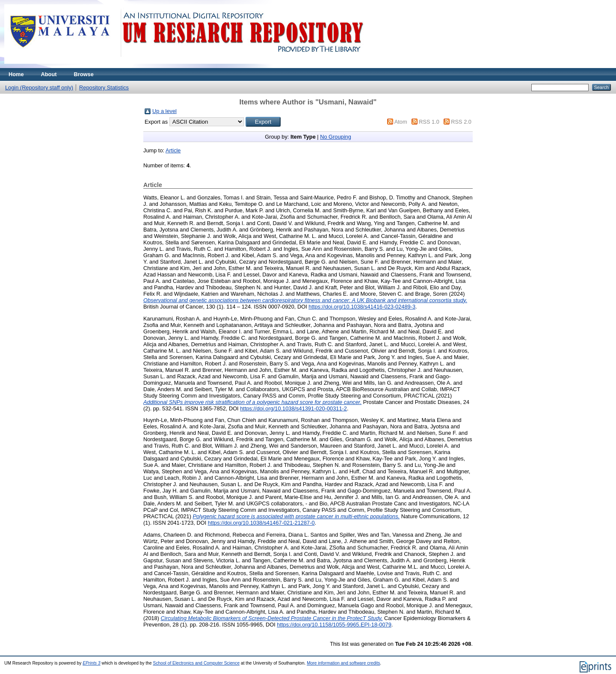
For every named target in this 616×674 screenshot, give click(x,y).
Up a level (164, 111)
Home (16, 74)
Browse (84, 74)
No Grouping (336, 137)
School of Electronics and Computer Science (197, 663)
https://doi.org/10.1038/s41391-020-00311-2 (293, 408)
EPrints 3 (92, 663)
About (49, 74)
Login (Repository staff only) (39, 88)
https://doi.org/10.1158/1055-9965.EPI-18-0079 (334, 625)
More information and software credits (343, 663)
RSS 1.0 (429, 122)
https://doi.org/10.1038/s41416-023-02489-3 (362, 307)
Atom (401, 122)
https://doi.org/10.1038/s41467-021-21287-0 (261, 523)
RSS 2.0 (461, 122)
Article (173, 150)
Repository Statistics (104, 88)
